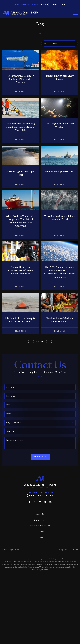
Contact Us (40, 537)
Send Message (40, 457)
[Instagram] (45, 502)
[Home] (20, 13)
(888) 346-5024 (53, 4)
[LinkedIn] (51, 502)
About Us (40, 514)
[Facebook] (29, 502)
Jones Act (40, 531)
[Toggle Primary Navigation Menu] (75, 13)
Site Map (75, 550)
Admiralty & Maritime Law (40, 526)
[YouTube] (40, 502)
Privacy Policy (63, 550)
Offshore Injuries (40, 520)
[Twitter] (35, 502)
